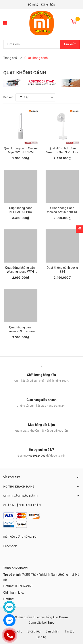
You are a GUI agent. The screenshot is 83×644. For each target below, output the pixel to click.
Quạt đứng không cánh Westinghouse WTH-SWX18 (21, 272)
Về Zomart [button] (41, 477)
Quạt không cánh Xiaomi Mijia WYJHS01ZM (21, 150)
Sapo (51, 623)
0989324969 (38, 456)
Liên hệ (41, 637)
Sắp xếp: (9, 97)
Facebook (10, 546)
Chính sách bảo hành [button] (41, 496)
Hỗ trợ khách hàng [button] (41, 486)
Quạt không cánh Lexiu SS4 (62, 270)
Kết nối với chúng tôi (20, 537)
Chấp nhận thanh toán (22, 505)
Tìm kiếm (70, 44)
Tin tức (69, 631)
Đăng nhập (48, 5)
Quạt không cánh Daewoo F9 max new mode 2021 (21, 331)
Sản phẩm (53, 631)
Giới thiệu (34, 631)
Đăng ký (33, 5)
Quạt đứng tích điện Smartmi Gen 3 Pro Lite (62, 150)
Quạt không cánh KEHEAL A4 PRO (21, 210)
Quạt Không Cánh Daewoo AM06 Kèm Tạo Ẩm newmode (62, 212)
